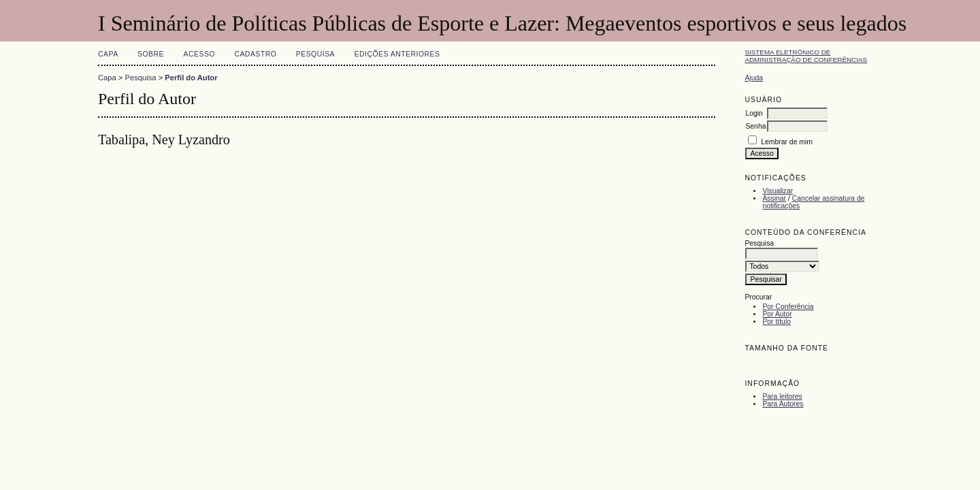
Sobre (151, 54)
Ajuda (754, 78)
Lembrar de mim (787, 142)
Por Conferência (788, 307)
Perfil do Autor (191, 78)
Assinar (774, 198)
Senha (755, 126)
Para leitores (782, 396)
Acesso (199, 54)
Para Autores (783, 404)
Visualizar (778, 191)
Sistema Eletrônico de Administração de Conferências (806, 56)
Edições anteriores (397, 54)
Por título (777, 322)
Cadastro (255, 54)
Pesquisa (315, 54)
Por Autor (777, 314)
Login (754, 113)
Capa (108, 54)
